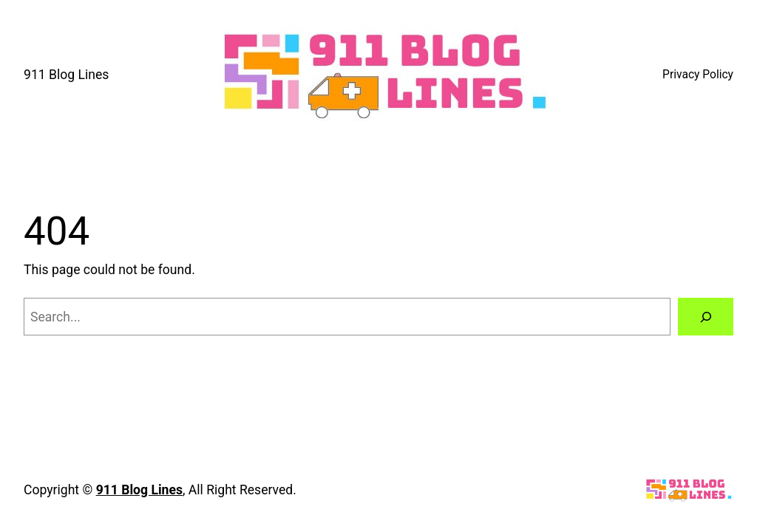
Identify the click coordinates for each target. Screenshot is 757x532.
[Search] (706, 317)
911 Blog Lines (66, 75)
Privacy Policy (698, 75)
